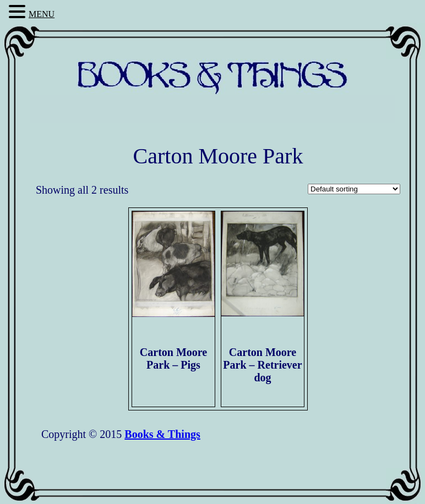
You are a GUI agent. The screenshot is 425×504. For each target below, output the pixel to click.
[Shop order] (354, 189)
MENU (42, 14)
